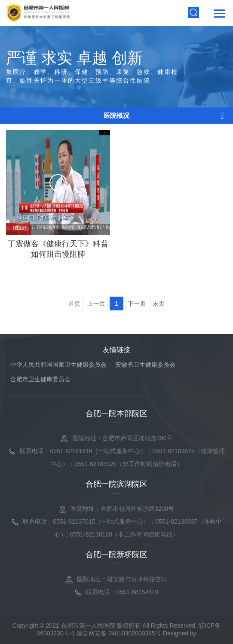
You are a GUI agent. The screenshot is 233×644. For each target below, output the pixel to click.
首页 (74, 304)
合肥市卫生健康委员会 (40, 379)
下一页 (137, 304)
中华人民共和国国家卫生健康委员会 (58, 365)
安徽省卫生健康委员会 (145, 365)
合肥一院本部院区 (116, 414)
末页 (159, 304)
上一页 (96, 304)
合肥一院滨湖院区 (116, 484)
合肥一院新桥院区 (116, 555)
